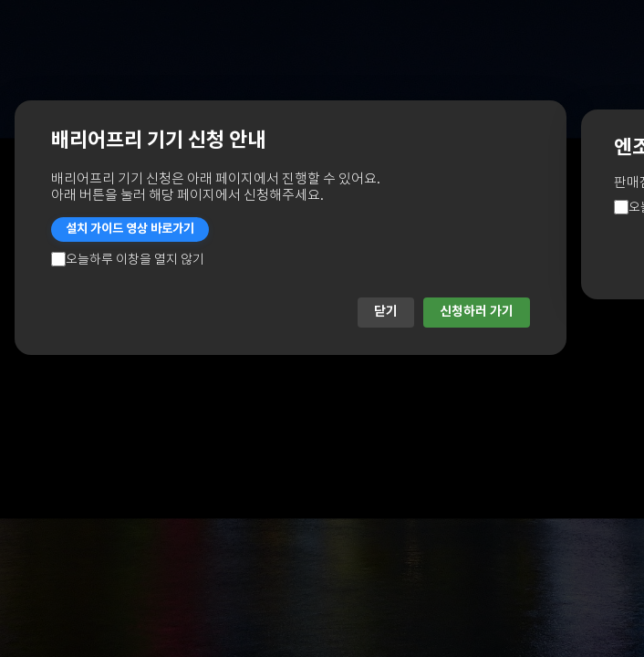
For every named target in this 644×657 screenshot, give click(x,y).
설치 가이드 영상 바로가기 (130, 229)
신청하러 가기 (477, 312)
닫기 (386, 312)
